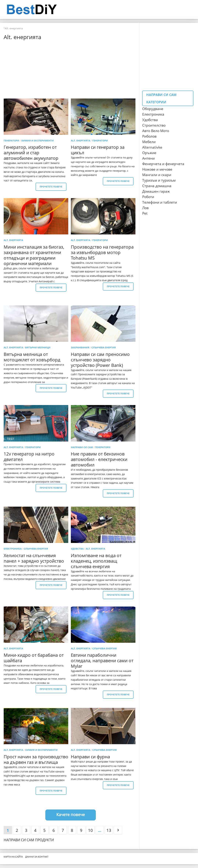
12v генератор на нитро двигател (29, 456)
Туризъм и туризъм (159, 180)
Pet (145, 213)
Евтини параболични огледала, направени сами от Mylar (102, 660)
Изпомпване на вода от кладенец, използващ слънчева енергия (96, 561)
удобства (77, 549)
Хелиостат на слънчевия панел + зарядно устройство (34, 558)
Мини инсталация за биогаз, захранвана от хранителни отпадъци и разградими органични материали (34, 255)
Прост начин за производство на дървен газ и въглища (36, 759)
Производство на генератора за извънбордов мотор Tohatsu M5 (102, 252)
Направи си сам (82, 447)
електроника (13, 549)
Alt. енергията (81, 141)
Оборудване (153, 109)
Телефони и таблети (160, 202)
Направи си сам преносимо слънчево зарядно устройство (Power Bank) (100, 360)
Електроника (153, 114)
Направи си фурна (90, 757)
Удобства (150, 120)
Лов (145, 208)
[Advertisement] (71, 69)
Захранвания (80, 347)
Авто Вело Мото (156, 131)
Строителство (154, 125)
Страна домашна (157, 186)
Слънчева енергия (104, 347)
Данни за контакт (37, 857)
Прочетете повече (51, 187)
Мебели (149, 142)
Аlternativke (152, 147)
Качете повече (71, 814)
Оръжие (149, 153)
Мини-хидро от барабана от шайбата (34, 658)
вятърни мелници (38, 347)
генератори (11, 141)
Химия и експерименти (38, 141)
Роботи (148, 197)
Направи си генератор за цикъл (98, 150)
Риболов (149, 136)
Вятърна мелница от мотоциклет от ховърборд (32, 357)
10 (90, 830)
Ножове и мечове (157, 169)
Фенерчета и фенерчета (163, 164)
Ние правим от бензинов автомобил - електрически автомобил (99, 459)
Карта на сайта (13, 857)
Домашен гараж (156, 191)
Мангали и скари (157, 175)
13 (109, 830)
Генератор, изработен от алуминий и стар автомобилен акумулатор (31, 153)
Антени (148, 158)
